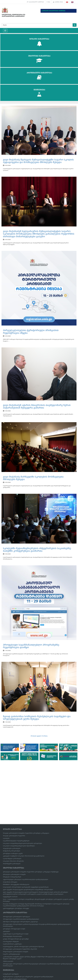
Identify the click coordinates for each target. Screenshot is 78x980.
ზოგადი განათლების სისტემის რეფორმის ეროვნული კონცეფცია (26, 833)
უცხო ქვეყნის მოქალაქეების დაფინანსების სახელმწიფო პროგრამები (28, 890)
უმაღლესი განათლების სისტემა (14, 874)
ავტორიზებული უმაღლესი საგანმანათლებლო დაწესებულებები (26, 879)
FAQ (48, 2)
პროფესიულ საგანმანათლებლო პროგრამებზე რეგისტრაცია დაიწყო (31, 646)
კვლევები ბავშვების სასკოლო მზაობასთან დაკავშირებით (24, 856)
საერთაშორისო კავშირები (12, 944)
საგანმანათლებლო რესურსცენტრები (16, 841)
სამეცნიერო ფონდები (11, 974)
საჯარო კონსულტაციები (12, 954)
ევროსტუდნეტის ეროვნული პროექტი (16, 908)
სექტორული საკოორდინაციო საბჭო (16, 934)
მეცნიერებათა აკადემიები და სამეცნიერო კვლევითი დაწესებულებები (28, 977)
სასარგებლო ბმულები (35, 2)
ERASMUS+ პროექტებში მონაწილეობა (16, 884)
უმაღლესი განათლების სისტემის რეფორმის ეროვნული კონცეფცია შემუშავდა (31, 872)
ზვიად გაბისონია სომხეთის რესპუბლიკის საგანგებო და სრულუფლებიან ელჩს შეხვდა (37, 718)
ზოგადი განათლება (39, 42)
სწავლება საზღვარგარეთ (12, 877)
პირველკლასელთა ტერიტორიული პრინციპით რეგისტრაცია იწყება (31, 332)
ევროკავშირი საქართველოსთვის (15, 979)
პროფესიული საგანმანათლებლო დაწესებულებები (21, 919)
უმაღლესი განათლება (39, 59)
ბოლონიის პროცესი (10, 882)
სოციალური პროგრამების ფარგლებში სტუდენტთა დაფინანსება (26, 887)
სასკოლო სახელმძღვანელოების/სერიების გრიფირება (23, 843)
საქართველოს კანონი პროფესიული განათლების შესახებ (23, 947)
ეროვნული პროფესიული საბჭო (14, 929)
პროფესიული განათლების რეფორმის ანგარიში (20, 949)
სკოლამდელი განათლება (12, 858)
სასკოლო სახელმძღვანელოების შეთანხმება (19, 846)
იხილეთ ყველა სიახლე (39, 736)
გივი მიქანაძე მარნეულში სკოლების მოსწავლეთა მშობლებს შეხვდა (33, 478)
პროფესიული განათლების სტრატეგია (17, 917)
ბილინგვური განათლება (12, 864)
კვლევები (6, 931)
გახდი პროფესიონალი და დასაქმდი (16, 939)
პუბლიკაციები (8, 961)
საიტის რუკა (58, 2)
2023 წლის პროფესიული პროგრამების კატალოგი (20, 922)
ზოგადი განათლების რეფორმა (14, 836)
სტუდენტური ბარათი (10, 897)
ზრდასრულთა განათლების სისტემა (16, 952)
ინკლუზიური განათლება (12, 848)
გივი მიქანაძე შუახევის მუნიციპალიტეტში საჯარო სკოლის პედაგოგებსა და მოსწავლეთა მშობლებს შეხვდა (38, 161)
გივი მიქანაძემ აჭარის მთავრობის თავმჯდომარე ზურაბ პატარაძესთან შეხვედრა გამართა (37, 406)
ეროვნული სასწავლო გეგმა (13, 853)
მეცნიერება (39, 93)
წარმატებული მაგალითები (13, 936)
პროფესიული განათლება (39, 76)
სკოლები (6, 838)
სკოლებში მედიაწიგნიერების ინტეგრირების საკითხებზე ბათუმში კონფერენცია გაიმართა (37, 550)
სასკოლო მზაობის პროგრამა (13, 861)
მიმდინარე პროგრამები (12, 851)
